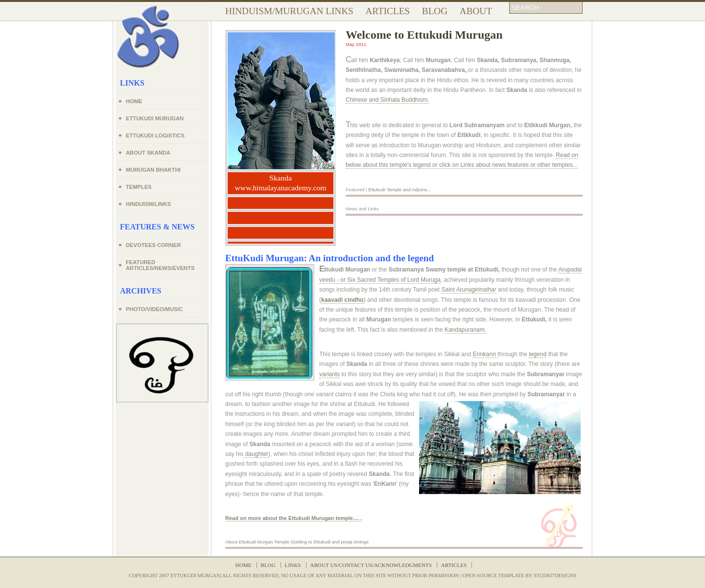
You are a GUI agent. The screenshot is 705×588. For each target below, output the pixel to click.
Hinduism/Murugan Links (289, 11)
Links (293, 565)
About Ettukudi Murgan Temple (257, 542)
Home (244, 565)
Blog (435, 11)
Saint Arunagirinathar (469, 290)
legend (538, 354)
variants (329, 374)
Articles (388, 11)
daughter (256, 454)
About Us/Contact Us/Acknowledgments (371, 565)
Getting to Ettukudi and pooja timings (330, 542)
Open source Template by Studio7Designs (519, 576)
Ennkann (485, 354)
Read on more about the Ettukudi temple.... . (294, 518)
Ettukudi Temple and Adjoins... (399, 190)
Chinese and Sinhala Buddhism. (388, 100)
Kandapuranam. (465, 330)
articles (454, 565)
